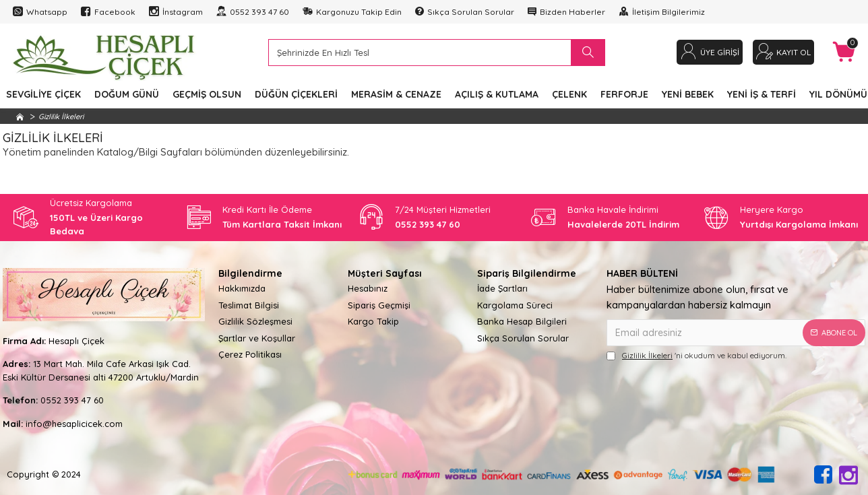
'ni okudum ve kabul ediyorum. (696, 356)
